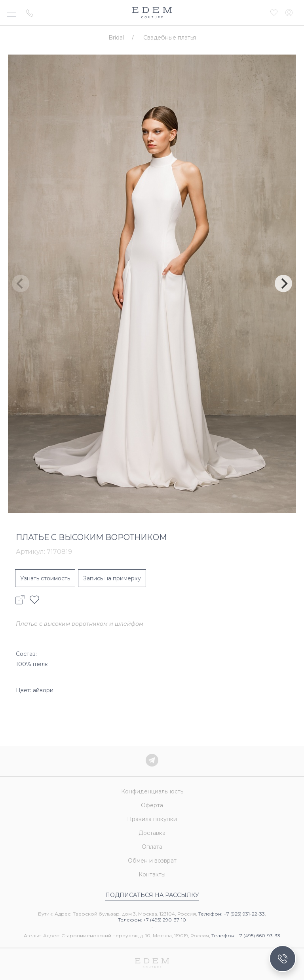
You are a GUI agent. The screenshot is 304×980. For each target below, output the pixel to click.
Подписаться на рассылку (152, 895)
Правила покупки (152, 819)
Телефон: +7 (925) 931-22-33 (232, 914)
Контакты (152, 874)
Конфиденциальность (152, 791)
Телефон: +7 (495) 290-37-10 (152, 920)
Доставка (152, 833)
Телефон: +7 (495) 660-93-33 (246, 936)
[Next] (283, 283)
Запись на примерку (112, 578)
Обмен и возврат (152, 861)
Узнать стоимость (45, 578)
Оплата (152, 847)
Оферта (152, 805)
